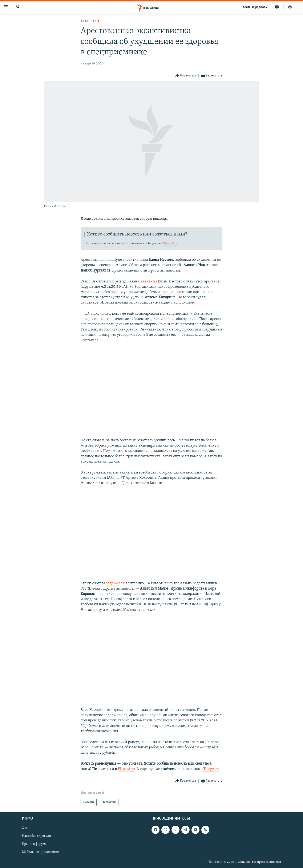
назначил (149, 282)
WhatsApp (171, 243)
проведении (171, 292)
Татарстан (90, 21)
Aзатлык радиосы (255, 7)
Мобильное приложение (40, 852)
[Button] (186, 76)
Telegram (211, 769)
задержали (116, 583)
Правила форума (34, 844)
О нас (26, 828)
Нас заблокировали (37, 836)
